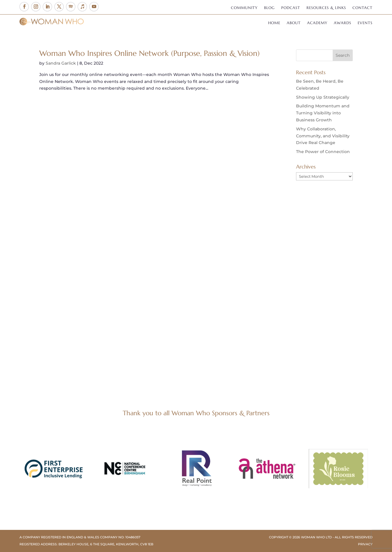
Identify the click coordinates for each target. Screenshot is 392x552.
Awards (343, 23)
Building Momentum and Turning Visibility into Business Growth (323, 113)
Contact (362, 8)
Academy (317, 23)
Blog (269, 8)
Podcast (291, 8)
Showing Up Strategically (323, 97)
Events (365, 23)
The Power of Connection (323, 152)
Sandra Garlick (61, 63)
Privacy (365, 544)
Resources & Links (326, 8)
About (294, 23)
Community (244, 8)
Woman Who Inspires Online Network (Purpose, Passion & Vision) (149, 53)
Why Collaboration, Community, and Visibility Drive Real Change (323, 136)
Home (274, 23)
